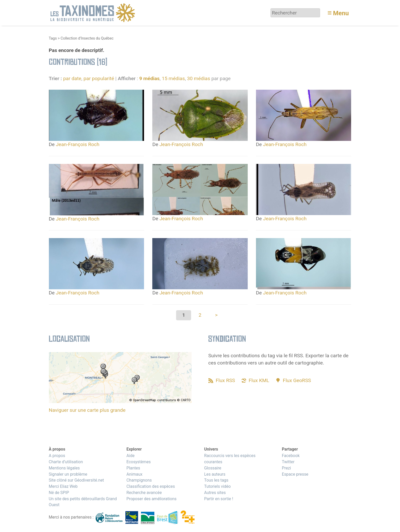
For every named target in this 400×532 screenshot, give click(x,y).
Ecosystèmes (139, 462)
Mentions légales (64, 468)
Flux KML (259, 380)
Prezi (286, 468)
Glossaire (213, 468)
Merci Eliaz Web (63, 486)
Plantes (133, 468)
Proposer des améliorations (152, 499)
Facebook (291, 456)
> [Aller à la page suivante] (216, 315)
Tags (53, 38)
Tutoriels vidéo (217, 486)
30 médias (198, 78)
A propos (57, 456)
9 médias (149, 78)
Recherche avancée (144, 493)
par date (72, 78)
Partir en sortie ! (218, 499)
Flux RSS (225, 380)
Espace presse (295, 474)
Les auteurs (215, 474)
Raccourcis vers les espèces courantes (230, 459)
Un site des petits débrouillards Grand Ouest (83, 502)
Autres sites (215, 493)
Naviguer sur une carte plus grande (87, 410)
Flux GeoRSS (297, 380)
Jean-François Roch (78, 144)
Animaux (134, 474)
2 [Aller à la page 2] (200, 315)
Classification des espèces (151, 486)
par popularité (99, 78)
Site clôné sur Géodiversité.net (77, 480)
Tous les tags (216, 480)
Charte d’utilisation (66, 462)
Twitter (288, 462)
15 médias (173, 78)
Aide (131, 456)
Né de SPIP (59, 493)
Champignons (139, 480)
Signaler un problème (68, 474)
